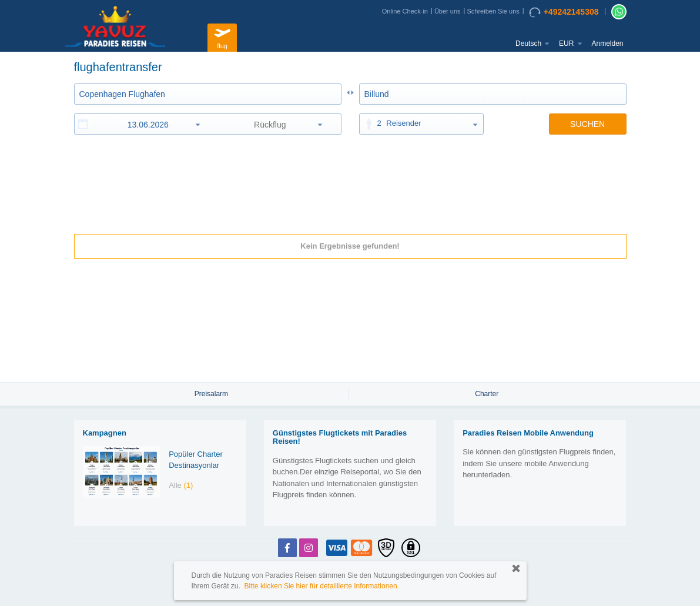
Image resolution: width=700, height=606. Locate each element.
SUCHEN (587, 124)
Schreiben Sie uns (493, 11)
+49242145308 (564, 12)
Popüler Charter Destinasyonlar (196, 460)
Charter (487, 394)
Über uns (448, 11)
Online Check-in (405, 11)
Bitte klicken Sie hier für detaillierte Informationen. (322, 586)
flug (222, 36)
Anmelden (607, 43)
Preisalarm (211, 394)
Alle (181, 485)
